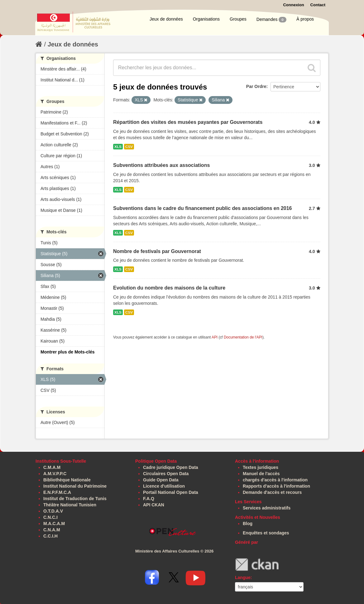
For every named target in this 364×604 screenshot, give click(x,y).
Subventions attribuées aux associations (161, 165)
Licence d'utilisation (164, 486)
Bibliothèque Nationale (67, 480)
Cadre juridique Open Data (171, 467)
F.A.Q (149, 499)
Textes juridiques (261, 467)
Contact (318, 5)
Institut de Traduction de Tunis (75, 499)
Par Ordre (256, 86)
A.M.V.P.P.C (55, 474)
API (215, 337)
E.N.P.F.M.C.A (57, 492)
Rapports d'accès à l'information (276, 486)
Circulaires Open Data (166, 474)
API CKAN (154, 505)
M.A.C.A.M (54, 524)
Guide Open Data (161, 480)
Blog (248, 524)
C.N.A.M (52, 530)
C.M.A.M (52, 467)
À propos (305, 19)
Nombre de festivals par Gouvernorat (157, 251)
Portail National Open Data (171, 492)
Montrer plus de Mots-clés (67, 352)
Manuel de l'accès (261, 474)
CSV (129, 147)
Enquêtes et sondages (266, 533)
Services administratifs (267, 508)
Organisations (206, 19)
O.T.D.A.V (53, 511)
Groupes (238, 19)
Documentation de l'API (243, 337)
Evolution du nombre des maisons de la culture (169, 288)
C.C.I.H (50, 536)
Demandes (271, 20)
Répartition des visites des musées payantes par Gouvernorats (188, 122)
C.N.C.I (50, 517)
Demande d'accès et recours (272, 492)
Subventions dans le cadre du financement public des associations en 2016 (203, 208)
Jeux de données (166, 19)
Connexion (293, 5)
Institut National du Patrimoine (75, 486)
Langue (243, 577)
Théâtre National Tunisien (70, 505)
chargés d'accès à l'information (275, 480)
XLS (118, 147)
